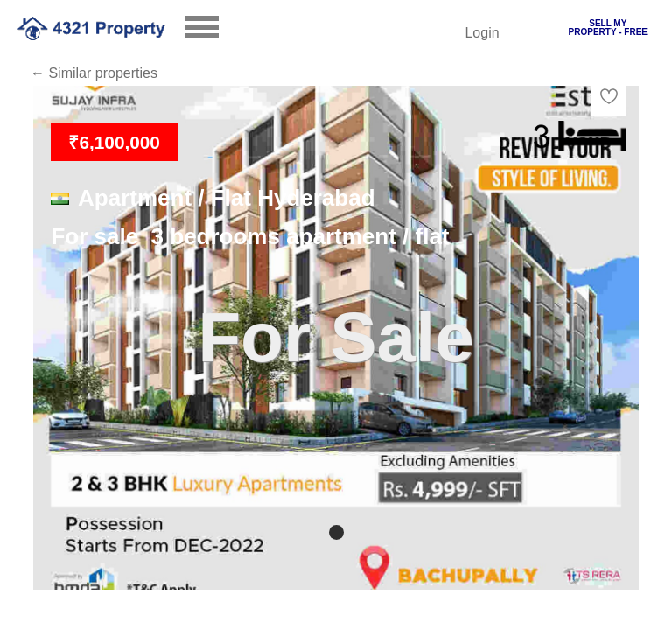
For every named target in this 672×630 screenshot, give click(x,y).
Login (482, 33)
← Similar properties (94, 73)
